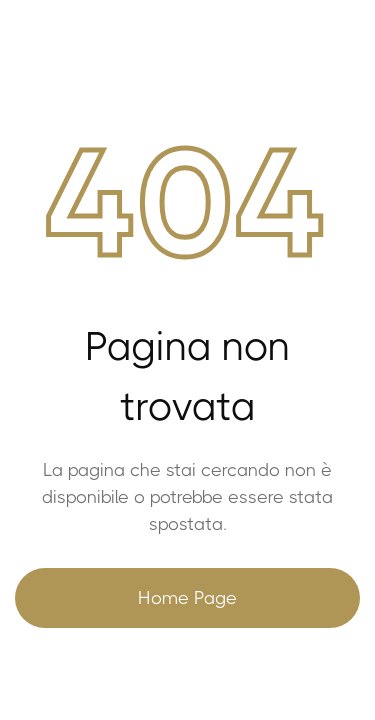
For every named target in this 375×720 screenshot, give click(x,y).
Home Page (187, 598)
